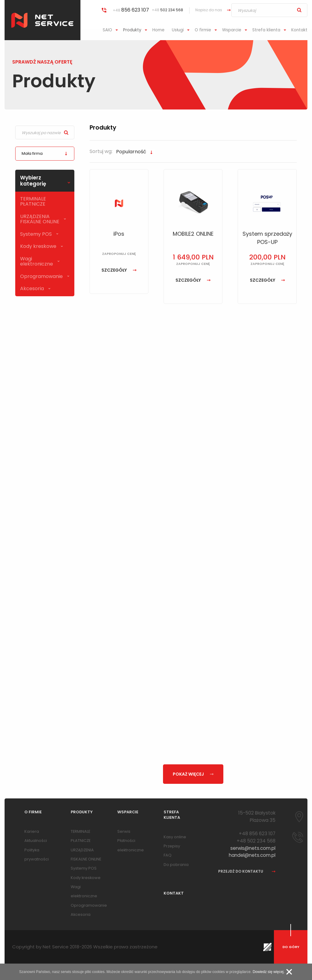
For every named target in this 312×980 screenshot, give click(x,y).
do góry (291, 947)
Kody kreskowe (38, 246)
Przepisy (172, 846)
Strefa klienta (266, 30)
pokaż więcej (193, 774)
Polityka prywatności (37, 855)
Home (158, 30)
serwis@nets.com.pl (253, 848)
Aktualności (36, 841)
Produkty (132, 30)
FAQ (168, 855)
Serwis (124, 831)
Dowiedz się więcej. (269, 972)
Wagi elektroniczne (37, 261)
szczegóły (119, 270)
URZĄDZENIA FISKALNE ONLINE (40, 219)
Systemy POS (36, 234)
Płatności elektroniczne (131, 845)
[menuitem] (111, 30)
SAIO (107, 30)
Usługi (178, 30)
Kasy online (175, 837)
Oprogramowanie (41, 276)
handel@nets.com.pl (252, 855)
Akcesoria (32, 288)
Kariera (32, 831)
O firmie (203, 30)
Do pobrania (176, 865)
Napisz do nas (209, 10)
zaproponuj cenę (119, 254)
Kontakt (299, 30)
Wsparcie (232, 30)
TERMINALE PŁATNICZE (33, 201)
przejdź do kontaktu (247, 871)
